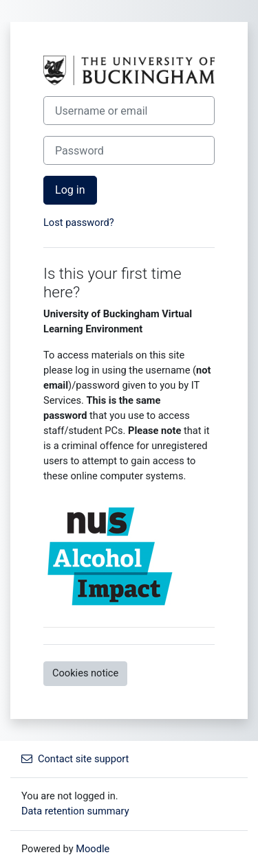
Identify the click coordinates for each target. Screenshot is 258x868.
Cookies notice (85, 673)
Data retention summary (75, 811)
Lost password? (79, 222)
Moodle (93, 849)
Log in (70, 190)
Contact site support (75, 759)
